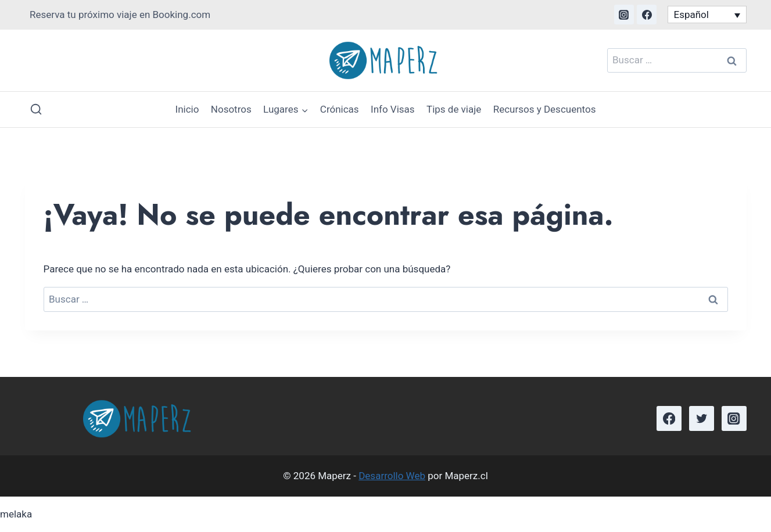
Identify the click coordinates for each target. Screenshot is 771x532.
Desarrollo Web (392, 476)
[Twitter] (702, 418)
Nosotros (231, 109)
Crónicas (340, 109)
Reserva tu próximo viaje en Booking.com (120, 15)
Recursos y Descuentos (545, 109)
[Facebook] (647, 15)
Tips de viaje (454, 109)
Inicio (187, 109)
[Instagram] (624, 15)
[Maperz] (386, 60)
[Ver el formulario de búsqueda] (36, 109)
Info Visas (393, 109)
